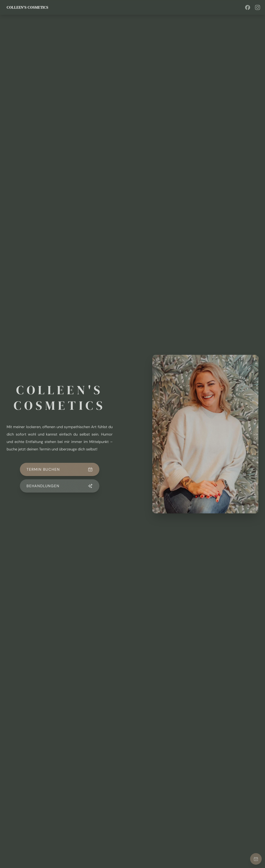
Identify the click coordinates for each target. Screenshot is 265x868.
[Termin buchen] (256, 859)
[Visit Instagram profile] (258, 7)
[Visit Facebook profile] (248, 7)
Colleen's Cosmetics (27, 7)
